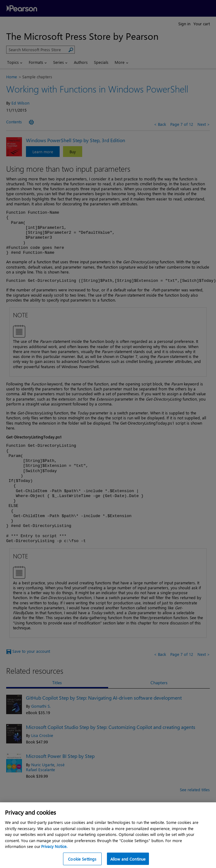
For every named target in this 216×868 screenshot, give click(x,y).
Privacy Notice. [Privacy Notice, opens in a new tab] (54, 850)
